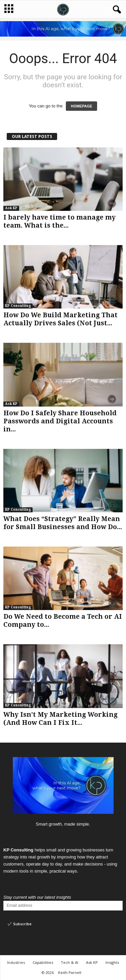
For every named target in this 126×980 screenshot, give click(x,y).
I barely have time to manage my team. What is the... (59, 221)
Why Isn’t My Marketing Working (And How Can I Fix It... (60, 719)
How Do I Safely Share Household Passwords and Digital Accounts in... (60, 421)
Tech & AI (70, 962)
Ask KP (11, 208)
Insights (112, 962)
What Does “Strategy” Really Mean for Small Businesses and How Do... (63, 523)
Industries (16, 962)
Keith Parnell (70, 972)
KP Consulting (18, 306)
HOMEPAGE (81, 106)
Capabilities (43, 962)
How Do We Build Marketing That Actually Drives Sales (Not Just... (60, 319)
